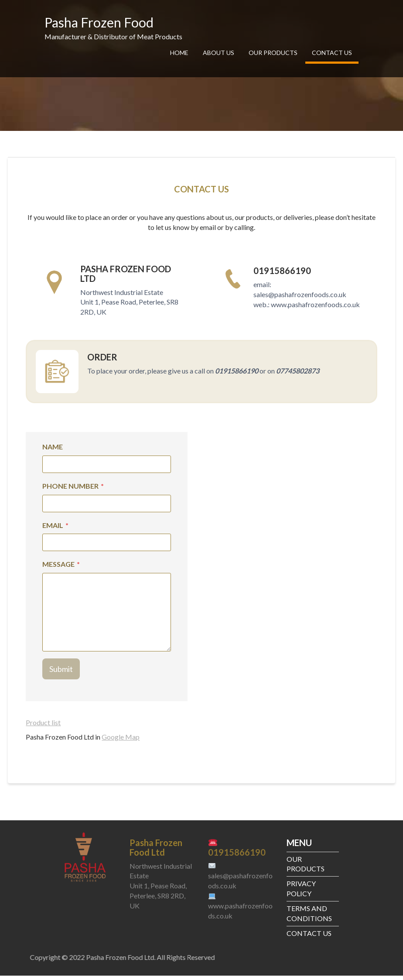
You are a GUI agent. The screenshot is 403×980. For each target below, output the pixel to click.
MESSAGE (61, 568)
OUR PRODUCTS (273, 53)
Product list (43, 726)
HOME (179, 53)
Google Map (121, 741)
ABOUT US (219, 53)
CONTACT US (332, 53)
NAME (53, 451)
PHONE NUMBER (73, 490)
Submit (61, 673)
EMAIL (55, 529)
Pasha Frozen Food (99, 22)
